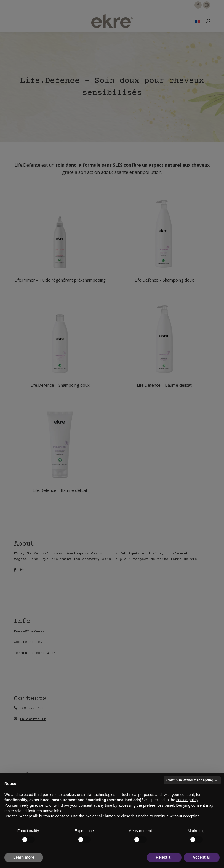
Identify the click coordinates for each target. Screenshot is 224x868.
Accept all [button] (202, 857)
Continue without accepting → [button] (192, 780)
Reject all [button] (164, 857)
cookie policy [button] (187, 800)
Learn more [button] (24, 857)
